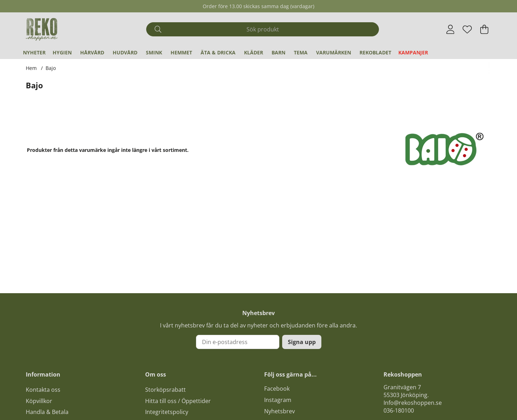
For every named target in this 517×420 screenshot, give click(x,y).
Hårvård (92, 52)
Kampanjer (413, 52)
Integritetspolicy (167, 412)
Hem (31, 68)
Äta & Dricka (218, 52)
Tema (301, 52)
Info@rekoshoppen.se (413, 403)
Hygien (62, 52)
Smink (154, 52)
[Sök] (263, 29)
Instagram (278, 400)
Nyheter (34, 52)
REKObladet (375, 52)
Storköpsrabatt (165, 390)
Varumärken (334, 52)
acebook (278, 389)
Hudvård (125, 52)
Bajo (51, 68)
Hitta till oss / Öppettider (178, 401)
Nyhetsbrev (280, 411)
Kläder (254, 52)
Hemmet (181, 52)
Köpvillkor (39, 401)
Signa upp (302, 342)
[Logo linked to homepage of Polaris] (42, 29)
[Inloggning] (450, 29)
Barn (278, 52)
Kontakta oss (43, 390)
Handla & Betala (47, 412)
